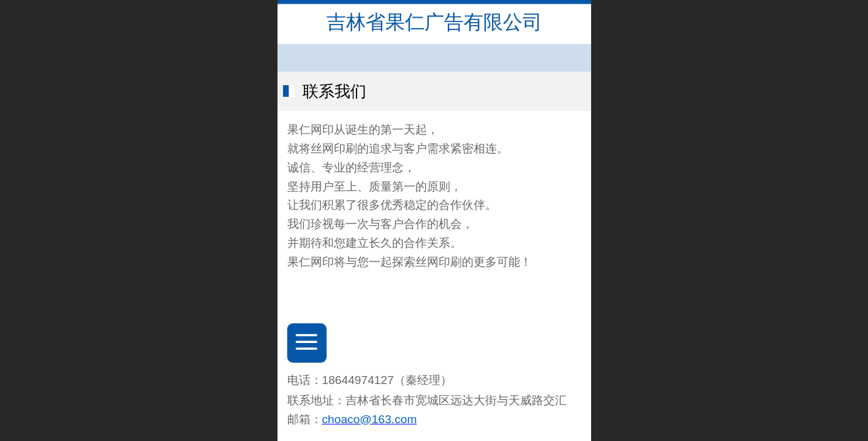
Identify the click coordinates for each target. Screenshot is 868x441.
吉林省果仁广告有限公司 (434, 22)
